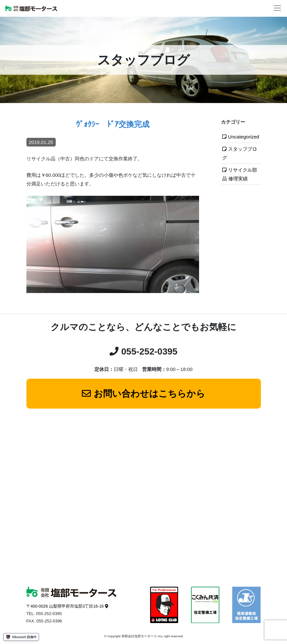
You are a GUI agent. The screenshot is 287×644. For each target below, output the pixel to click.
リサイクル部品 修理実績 (240, 174)
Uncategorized (244, 137)
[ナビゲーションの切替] (277, 8)
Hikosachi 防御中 (21, 637)
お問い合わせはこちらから (149, 394)
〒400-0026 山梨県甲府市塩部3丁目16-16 (65, 606)
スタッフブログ (240, 153)
